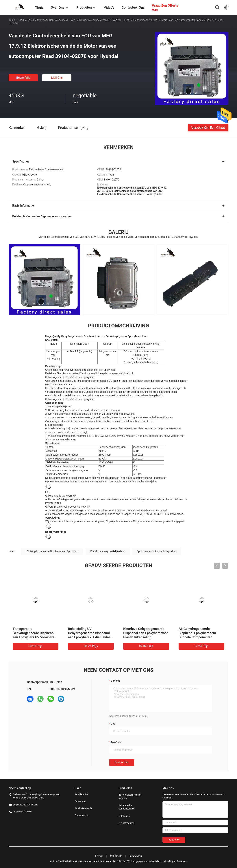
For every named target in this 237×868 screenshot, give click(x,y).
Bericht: (115, 681)
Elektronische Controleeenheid (50, 20)
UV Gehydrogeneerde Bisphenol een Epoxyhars (52, 551)
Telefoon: (116, 742)
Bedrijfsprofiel (81, 794)
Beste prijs (23, 78)
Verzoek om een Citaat (208, 127)
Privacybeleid (135, 856)
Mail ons (57, 78)
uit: (113, 724)
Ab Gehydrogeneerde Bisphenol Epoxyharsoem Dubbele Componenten (197, 633)
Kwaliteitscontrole (83, 808)
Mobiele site (116, 856)
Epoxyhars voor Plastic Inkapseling (157, 551)
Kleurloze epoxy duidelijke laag (108, 551)
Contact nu (122, 762)
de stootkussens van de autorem (130, 796)
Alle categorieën (126, 823)
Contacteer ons (82, 815)
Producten (24, 20)
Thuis (12, 20)
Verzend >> (174, 840)
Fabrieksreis (80, 801)
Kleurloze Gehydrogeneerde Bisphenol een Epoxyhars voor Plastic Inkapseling (146, 633)
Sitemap (99, 856)
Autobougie (124, 816)
